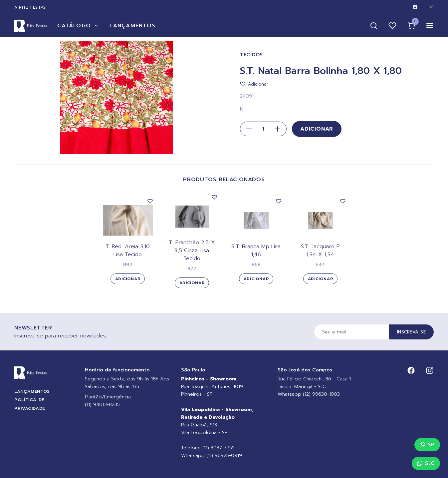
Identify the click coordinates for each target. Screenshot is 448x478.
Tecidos (251, 55)
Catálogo (78, 26)
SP (427, 445)
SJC (426, 463)
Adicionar (317, 129)
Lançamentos (132, 26)
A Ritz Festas (30, 7)
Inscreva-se (411, 332)
